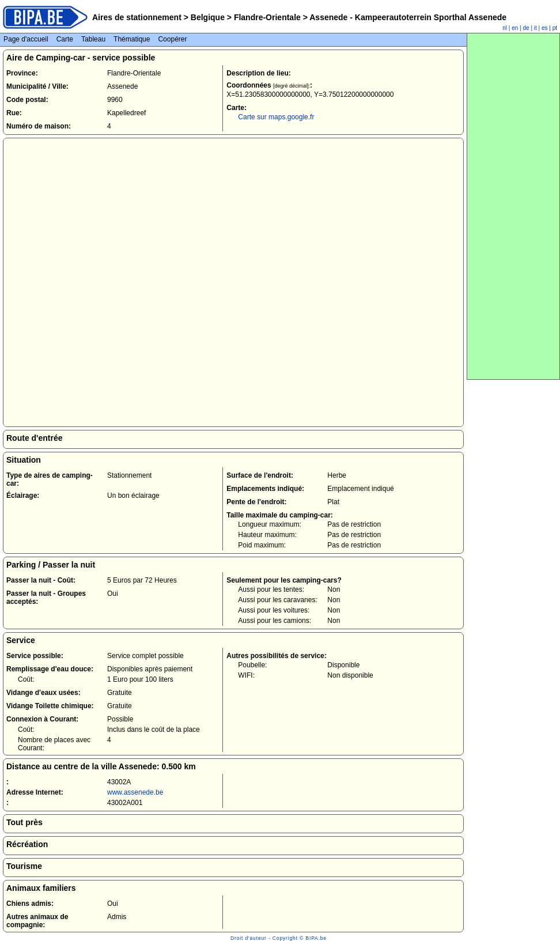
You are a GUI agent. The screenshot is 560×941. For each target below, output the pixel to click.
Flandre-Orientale (267, 17)
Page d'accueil (26, 39)
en (515, 28)
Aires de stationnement (137, 17)
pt (555, 28)
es (545, 28)
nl (505, 28)
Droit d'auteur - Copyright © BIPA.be (279, 938)
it (536, 28)
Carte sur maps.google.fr (276, 117)
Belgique (208, 17)
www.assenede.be (135, 792)
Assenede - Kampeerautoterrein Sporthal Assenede (407, 17)
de (526, 28)
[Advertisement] (513, 206)
